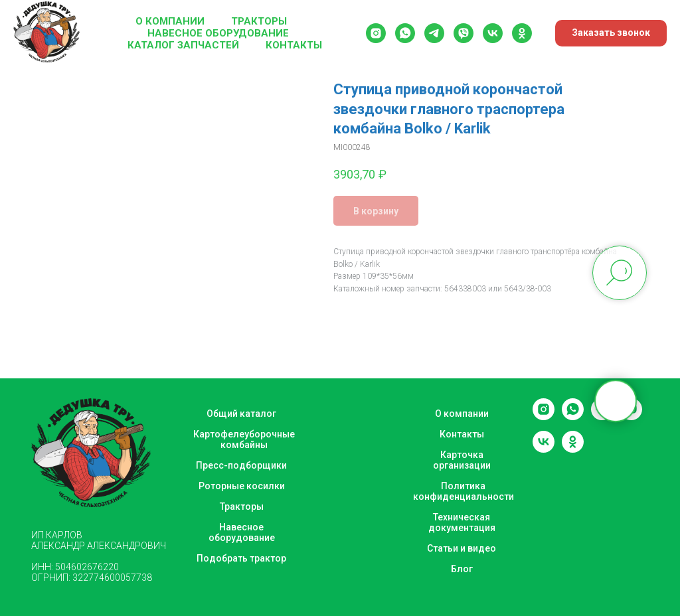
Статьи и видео (462, 548)
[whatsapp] (405, 33)
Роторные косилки (242, 486)
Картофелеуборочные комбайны (244, 439)
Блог (462, 569)
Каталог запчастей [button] (183, 45)
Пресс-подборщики (241, 465)
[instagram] (376, 33)
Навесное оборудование (218, 33)
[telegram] (434, 33)
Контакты (294, 45)
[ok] (522, 33)
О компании (170, 21)
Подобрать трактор (241, 558)
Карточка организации (462, 460)
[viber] (464, 33)
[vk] (493, 33)
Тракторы (259, 21)
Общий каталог (241, 414)
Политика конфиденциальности (464, 491)
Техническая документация (462, 522)
